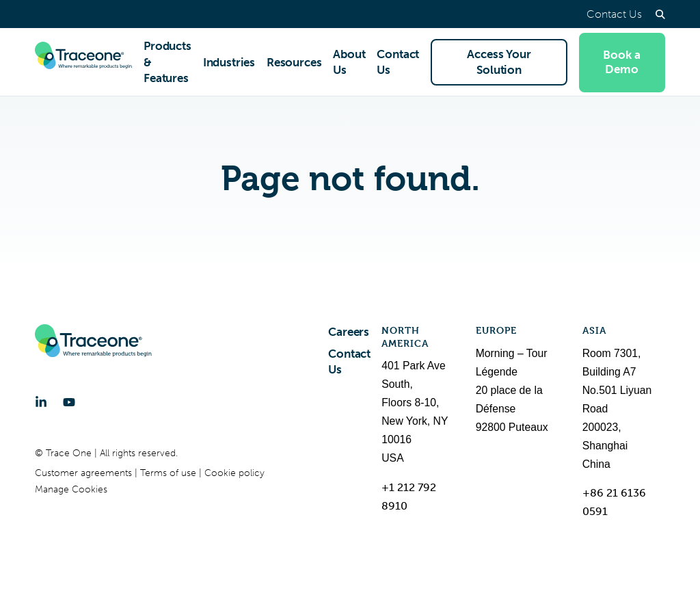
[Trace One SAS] (83, 62)
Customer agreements (85, 473)
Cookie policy (234, 473)
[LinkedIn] (41, 402)
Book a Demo (622, 62)
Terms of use (170, 473)
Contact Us (614, 14)
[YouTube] (69, 402)
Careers (349, 332)
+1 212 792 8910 (409, 497)
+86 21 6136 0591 (614, 502)
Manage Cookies (71, 489)
